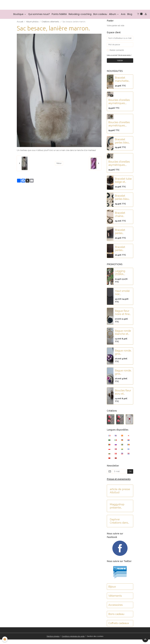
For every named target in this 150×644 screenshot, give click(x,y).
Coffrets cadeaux (119, 628)
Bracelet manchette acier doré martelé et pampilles (122, 84)
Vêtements (115, 600)
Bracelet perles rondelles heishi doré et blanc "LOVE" (123, 253)
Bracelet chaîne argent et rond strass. (122, 219)
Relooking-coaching (80, 16)
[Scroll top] (145, 639)
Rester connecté (117, 52)
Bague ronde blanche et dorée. (123, 337)
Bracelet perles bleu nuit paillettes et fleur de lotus (123, 202)
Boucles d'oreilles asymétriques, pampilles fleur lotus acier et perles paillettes (119, 106)
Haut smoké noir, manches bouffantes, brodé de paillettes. (122, 297)
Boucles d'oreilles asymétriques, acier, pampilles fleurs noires (119, 168)
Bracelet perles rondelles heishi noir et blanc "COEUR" (123, 236)
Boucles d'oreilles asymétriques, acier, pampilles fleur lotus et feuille (119, 128)
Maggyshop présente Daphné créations (117, 511)
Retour (59, 165)
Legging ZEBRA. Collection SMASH (121, 277)
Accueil (20, 23)
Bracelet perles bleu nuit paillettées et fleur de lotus (123, 145)
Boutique (19, 16)
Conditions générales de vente (73, 641)
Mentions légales (51, 641)
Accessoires (116, 609)
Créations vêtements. (51, 23)
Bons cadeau (116, 618)
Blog (130, 16)
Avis (123, 16)
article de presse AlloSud (120, 495)
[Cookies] (5, 639)
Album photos (32, 23)
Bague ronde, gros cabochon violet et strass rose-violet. (123, 357)
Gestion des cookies (98, 641)
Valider (120, 65)
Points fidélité (59, 16)
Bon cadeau (100, 16)
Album (113, 16)
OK (130, 476)
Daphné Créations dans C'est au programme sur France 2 (119, 526)
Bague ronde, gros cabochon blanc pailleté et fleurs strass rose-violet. (123, 377)
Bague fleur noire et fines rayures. (123, 317)
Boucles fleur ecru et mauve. (123, 397)
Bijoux (112, 591)
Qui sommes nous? (39, 16)
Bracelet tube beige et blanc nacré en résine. (123, 185)
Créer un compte (113, 57)
